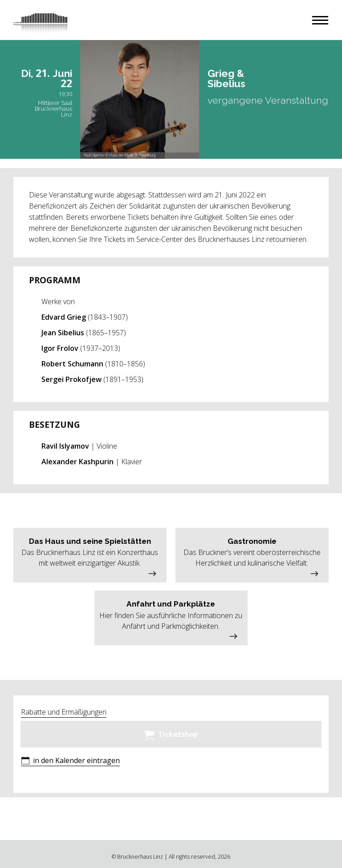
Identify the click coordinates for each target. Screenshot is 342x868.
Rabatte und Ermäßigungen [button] (64, 712)
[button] (320, 20)
